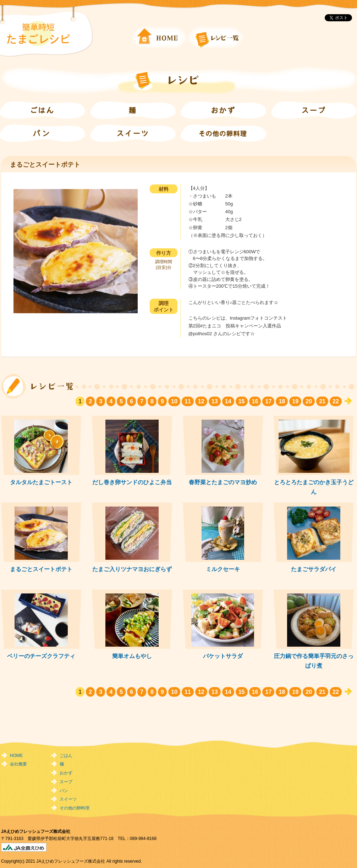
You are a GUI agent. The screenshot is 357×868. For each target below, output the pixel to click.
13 (215, 401)
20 (309, 401)
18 (282, 401)
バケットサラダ (223, 656)
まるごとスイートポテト (41, 569)
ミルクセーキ (223, 569)
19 (295, 401)
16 (255, 401)
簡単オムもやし (132, 656)
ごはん (66, 756)
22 (336, 401)
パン (64, 791)
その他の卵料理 (75, 808)
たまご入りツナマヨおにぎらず (132, 569)
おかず (66, 773)
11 (188, 401)
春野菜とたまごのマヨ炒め (223, 482)
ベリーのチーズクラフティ (41, 656)
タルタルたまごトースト (41, 482)
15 (242, 401)
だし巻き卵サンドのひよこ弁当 (132, 482)
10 (174, 401)
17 (268, 401)
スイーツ (68, 799)
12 (201, 401)
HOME (16, 756)
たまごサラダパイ (314, 569)
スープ (66, 782)
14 (228, 401)
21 (322, 401)
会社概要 (18, 764)
